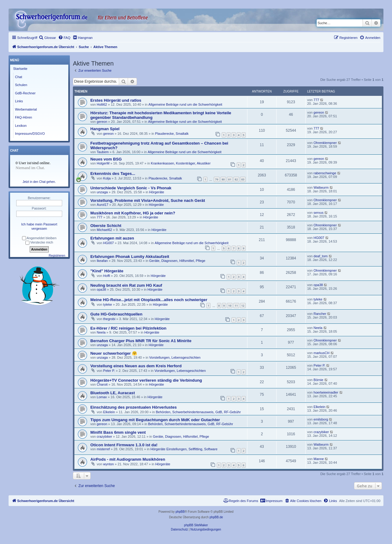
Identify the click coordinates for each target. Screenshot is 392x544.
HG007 (109, 243)
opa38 (102, 289)
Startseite (20, 69)
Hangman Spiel (105, 129)
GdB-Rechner (25, 93)
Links (19, 101)
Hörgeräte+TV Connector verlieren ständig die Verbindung (146, 380)
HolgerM (103, 163)
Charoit (102, 384)
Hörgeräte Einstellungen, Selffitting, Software (184, 449)
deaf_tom (321, 256)
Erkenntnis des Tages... (113, 174)
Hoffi (107, 276)
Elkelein (109, 412)
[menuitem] (47, 38)
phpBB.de (216, 517)
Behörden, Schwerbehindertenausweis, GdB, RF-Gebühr (198, 412)
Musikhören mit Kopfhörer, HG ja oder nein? (133, 213)
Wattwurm (321, 187)
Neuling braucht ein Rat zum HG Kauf (126, 285)
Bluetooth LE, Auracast (113, 393)
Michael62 (104, 230)
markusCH (322, 353)
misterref (103, 449)
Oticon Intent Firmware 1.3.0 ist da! (124, 445)
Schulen (21, 85)
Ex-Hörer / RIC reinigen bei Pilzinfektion (128, 328)
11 (236, 306)
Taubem (103, 152)
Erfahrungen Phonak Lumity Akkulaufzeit (130, 257)
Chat (19, 77)
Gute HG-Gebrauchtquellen (116, 314)
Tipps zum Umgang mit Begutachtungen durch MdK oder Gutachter (155, 420)
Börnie (318, 380)
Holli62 (102, 104)
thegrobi (109, 319)
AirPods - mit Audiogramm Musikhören (128, 459)
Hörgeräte (157, 192)
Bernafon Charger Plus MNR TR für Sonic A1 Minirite (141, 341)
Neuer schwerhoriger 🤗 (114, 353)
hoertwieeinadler (326, 392)
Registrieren (57, 256)
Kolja (107, 178)
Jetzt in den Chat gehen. (39, 182)
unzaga (102, 192)
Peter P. (109, 371)
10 (230, 306)
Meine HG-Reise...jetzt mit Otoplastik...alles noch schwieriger (149, 300)
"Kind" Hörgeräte (107, 271)
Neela (101, 332)
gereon (102, 122)
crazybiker (104, 436)
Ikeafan (102, 261)
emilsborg (321, 419)
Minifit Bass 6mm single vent (118, 432)
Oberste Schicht (106, 226)
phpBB (180, 512)
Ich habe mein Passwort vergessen (39, 226)
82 (236, 179)
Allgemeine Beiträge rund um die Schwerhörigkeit (185, 104)
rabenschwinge (325, 173)
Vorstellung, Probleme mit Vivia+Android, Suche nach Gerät (148, 200)
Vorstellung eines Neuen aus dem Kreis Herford (136, 366)
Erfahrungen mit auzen (112, 238)
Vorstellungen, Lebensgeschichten (175, 357)
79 (217, 179)
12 (243, 306)
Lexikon (21, 126)
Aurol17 (103, 205)
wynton (109, 464)
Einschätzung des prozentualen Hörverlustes (134, 407)
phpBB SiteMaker (196, 525)
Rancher (320, 314)
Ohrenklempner (325, 143)
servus (318, 213)
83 (243, 179)
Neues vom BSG (106, 159)
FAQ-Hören (24, 117)
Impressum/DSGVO (30, 134)
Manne (319, 459)
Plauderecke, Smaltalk (172, 134)
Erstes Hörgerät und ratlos (116, 100)
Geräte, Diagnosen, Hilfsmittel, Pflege (177, 261)
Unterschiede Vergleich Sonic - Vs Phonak (131, 188)
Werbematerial (26, 109)
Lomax (102, 397)
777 (316, 100)
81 (230, 179)
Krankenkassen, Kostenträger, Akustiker (181, 163)
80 (223, 179)
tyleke (108, 304)
